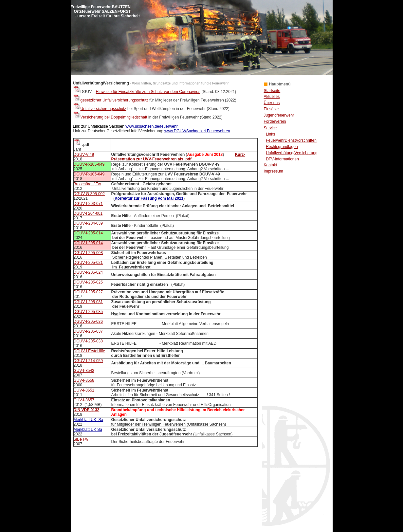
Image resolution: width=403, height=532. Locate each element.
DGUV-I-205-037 (88, 331)
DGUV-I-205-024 (88, 272)
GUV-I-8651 (84, 390)
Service (270, 128)
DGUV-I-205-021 (88, 263)
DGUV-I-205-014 (88, 233)
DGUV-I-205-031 (88, 302)
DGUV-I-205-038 (88, 341)
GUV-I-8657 (84, 400)
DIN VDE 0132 (87, 410)
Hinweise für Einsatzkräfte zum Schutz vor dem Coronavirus (148, 92)
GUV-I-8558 (84, 380)
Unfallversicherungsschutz (103, 109)
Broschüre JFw (87, 184)
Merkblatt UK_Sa (89, 420)
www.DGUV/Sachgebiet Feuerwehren (197, 131)
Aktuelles (272, 97)
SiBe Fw (81, 439)
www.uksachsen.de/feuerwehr (151, 126)
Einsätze (271, 109)
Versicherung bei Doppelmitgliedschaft (114, 117)
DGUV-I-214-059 (88, 361)
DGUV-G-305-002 (89, 194)
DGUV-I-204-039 (88, 223)
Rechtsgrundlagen (282, 147)
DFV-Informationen (282, 159)
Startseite (272, 91)
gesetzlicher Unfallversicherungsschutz (111, 100)
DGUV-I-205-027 (88, 292)
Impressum (274, 171)
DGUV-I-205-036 (88, 321)
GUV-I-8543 (84, 371)
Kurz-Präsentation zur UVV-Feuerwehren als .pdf (178, 157)
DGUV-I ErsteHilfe (90, 351)
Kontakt (271, 165)
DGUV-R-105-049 (89, 164)
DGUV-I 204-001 (88, 213)
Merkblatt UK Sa (88, 430)
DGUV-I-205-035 (88, 312)
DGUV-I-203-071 (88, 204)
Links (270, 134)
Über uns (272, 103)
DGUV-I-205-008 (88, 253)
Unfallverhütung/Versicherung (292, 153)
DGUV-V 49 (84, 155)
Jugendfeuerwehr (279, 115)
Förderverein (275, 121)
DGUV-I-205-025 (88, 282)
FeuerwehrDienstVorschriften (291, 140)
